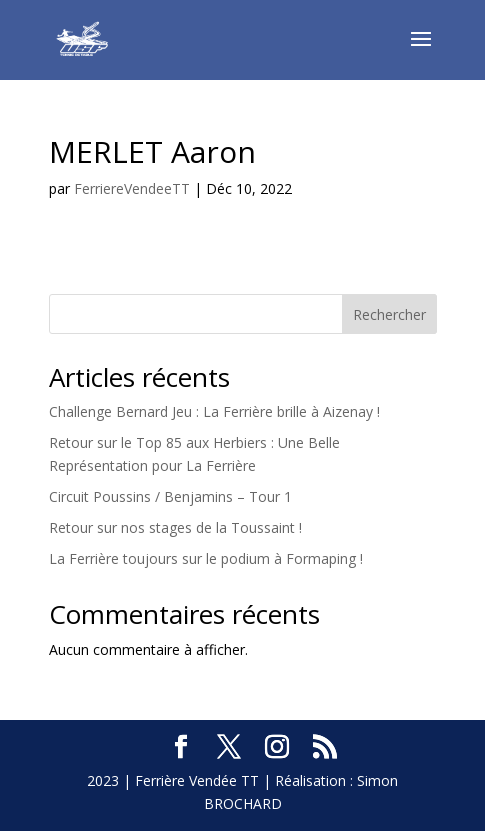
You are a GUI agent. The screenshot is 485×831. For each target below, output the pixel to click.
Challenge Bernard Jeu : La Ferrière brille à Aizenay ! (214, 411)
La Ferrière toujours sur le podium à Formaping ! (206, 558)
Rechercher (389, 314)
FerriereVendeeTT (132, 188)
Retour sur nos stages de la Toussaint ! (175, 527)
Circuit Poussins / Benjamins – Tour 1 (170, 496)
